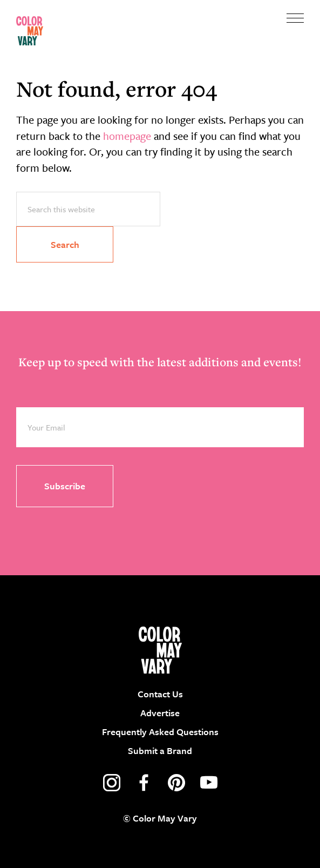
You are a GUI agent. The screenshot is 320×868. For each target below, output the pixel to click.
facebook (144, 783)
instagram (112, 783)
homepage (127, 136)
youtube (209, 783)
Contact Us (160, 694)
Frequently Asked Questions (160, 732)
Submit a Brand (160, 751)
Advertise (160, 713)
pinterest (176, 783)
